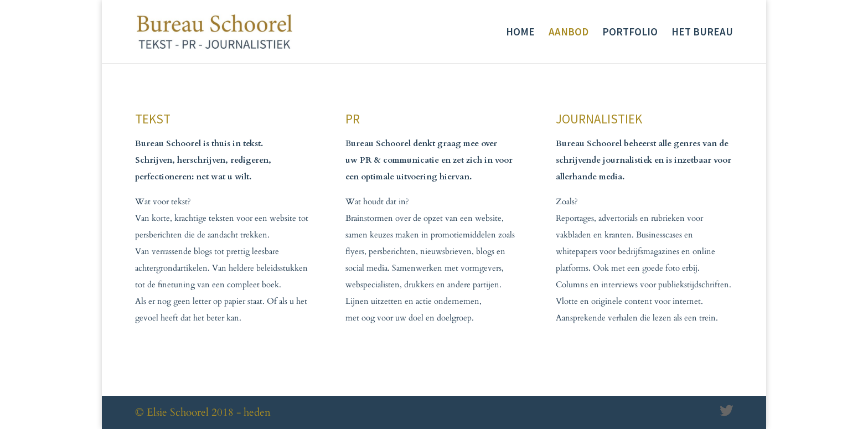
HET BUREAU (702, 33)
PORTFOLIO (630, 33)
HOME (520, 33)
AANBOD (569, 33)
